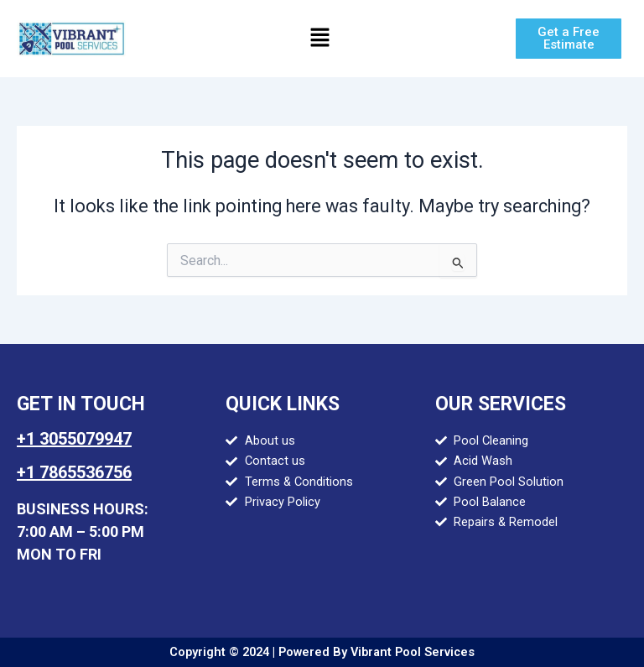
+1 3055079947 (74, 439)
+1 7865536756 (74, 472)
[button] (319, 39)
